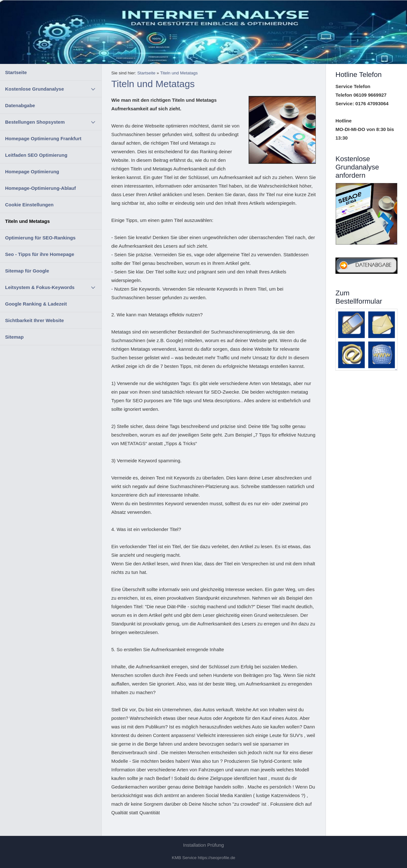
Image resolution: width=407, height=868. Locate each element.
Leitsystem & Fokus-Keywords (40, 287)
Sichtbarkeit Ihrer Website (34, 320)
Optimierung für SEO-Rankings (40, 238)
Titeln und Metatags (28, 221)
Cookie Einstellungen (29, 205)
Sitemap (14, 337)
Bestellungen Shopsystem (35, 122)
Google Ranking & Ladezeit (36, 304)
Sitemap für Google (27, 271)
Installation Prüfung (203, 845)
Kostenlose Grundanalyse (34, 89)
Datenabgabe (20, 105)
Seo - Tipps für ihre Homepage (40, 254)
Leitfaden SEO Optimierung (36, 155)
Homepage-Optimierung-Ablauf (41, 188)
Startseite (16, 72)
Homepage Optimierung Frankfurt (43, 138)
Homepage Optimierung (32, 172)
